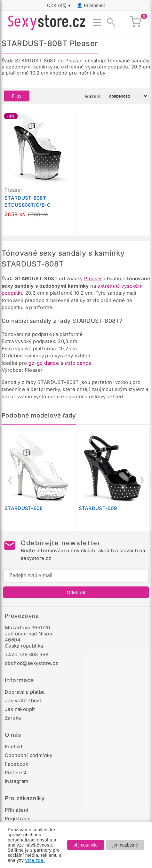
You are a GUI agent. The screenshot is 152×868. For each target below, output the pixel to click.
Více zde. (35, 860)
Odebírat (76, 592)
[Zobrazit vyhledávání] (109, 22)
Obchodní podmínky (29, 755)
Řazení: (93, 96)
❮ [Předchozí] (10, 480)
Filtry (17, 96)
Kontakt (14, 747)
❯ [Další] (142, 480)
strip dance (78, 363)
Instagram (17, 781)
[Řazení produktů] (127, 96)
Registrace (18, 819)
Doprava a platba (25, 692)
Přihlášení (94, 5)
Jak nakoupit (20, 709)
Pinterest (16, 772)
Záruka (13, 718)
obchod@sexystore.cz (32, 663)
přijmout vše (86, 845)
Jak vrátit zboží (23, 701)
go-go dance (44, 363)
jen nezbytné (125, 845)
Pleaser (93, 279)
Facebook (16, 764)
